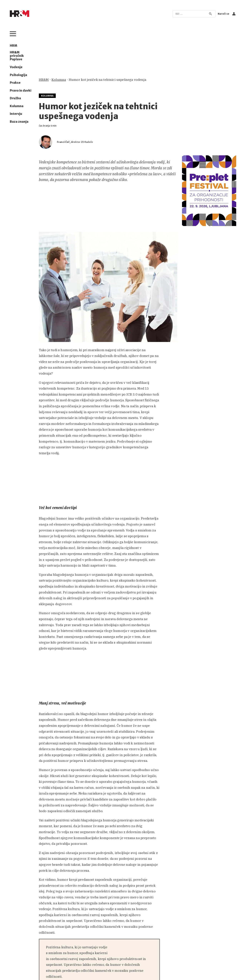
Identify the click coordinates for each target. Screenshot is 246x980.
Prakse (15, 83)
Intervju (16, 114)
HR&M (44, 80)
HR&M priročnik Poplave (17, 56)
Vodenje (16, 67)
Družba (15, 98)
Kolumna (17, 106)
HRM (13, 46)
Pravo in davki (21, 91)
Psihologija (18, 75)
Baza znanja (19, 122)
